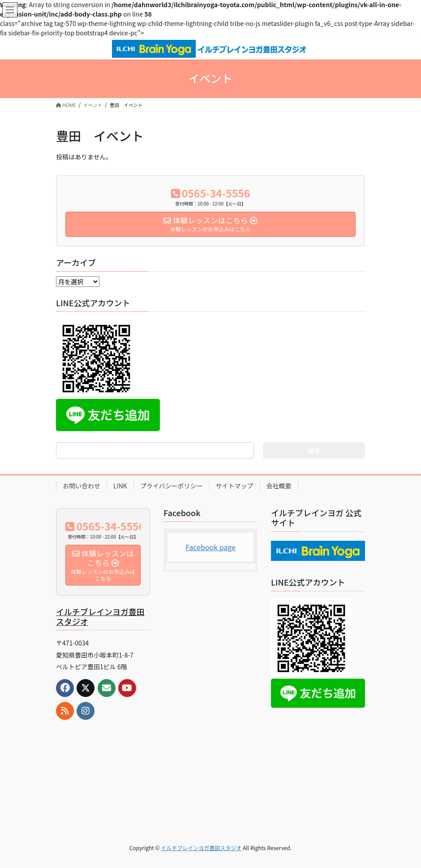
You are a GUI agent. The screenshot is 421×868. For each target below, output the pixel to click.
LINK (120, 486)
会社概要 (279, 486)
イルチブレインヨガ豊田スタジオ (100, 616)
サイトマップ (235, 486)
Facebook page (210, 547)
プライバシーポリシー (172, 486)
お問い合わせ (82, 486)
